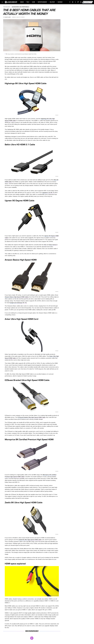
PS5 (45, 245)
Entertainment (42, 2)
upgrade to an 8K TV (48, 193)
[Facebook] (70, 2)
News (22, 2)
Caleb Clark (8, 17)
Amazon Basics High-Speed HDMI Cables (17, 297)
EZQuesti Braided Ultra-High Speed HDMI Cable (32, 417)
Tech (28, 2)
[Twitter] (75, 2)
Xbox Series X (53, 245)
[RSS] (81, 2)
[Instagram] (73, 2)
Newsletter (88, 2)
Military (52, 2)
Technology (7, 7)
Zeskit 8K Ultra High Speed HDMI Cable (30, 540)
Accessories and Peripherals (20, 7)
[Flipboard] (78, 2)
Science (60, 2)
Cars (34, 2)
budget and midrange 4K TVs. (18, 303)
